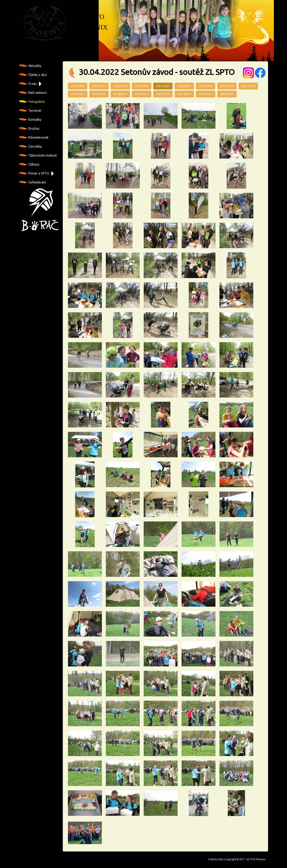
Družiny (29, 128)
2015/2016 (99, 94)
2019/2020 (206, 86)
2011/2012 (184, 94)
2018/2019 (227, 86)
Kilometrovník (34, 137)
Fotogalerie (32, 102)
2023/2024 (120, 86)
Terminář (30, 111)
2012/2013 (163, 94)
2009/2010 (227, 94)
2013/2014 (142, 94)
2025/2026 (78, 86)
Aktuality (30, 66)
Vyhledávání (32, 182)
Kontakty (30, 120)
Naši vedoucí (33, 93)
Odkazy (29, 164)
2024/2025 (99, 86)
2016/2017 (78, 94)
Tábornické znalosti (38, 155)
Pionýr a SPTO (34, 173)
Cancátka (30, 146)
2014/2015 (120, 94)
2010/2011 (206, 94)
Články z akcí (33, 75)
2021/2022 (163, 86)
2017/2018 (248, 86)
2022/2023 (142, 86)
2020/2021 (184, 86)
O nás (28, 84)
